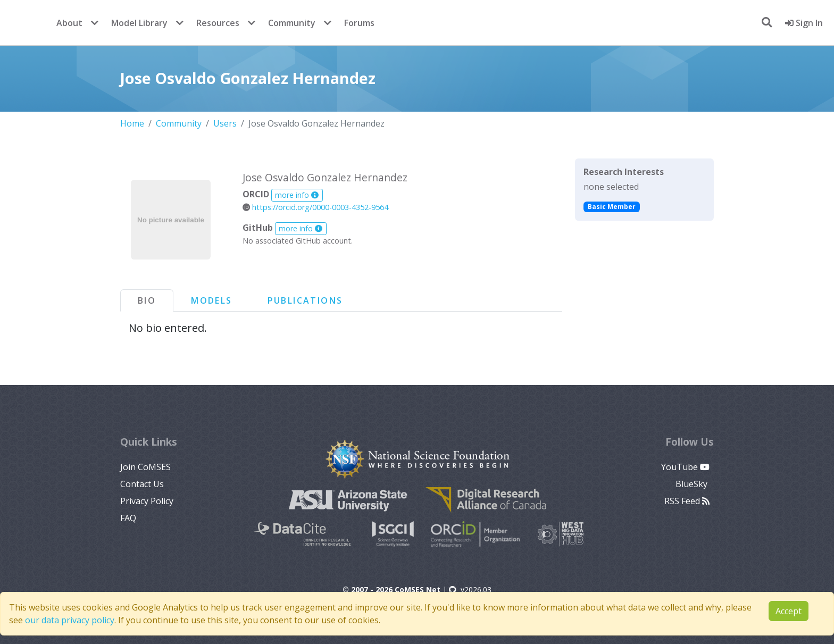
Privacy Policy (147, 501)
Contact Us (142, 484)
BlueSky (693, 484)
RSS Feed (687, 501)
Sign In (804, 23)
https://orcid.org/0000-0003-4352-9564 (315, 207)
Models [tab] (211, 300)
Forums (359, 23)
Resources (218, 23)
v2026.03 (470, 589)
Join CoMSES (145, 467)
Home (132, 123)
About (69, 23)
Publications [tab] (305, 300)
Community (292, 23)
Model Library (139, 23)
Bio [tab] (147, 300)
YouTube (685, 467)
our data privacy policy (70, 620)
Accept (789, 611)
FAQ (128, 518)
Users (225, 123)
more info (297, 195)
